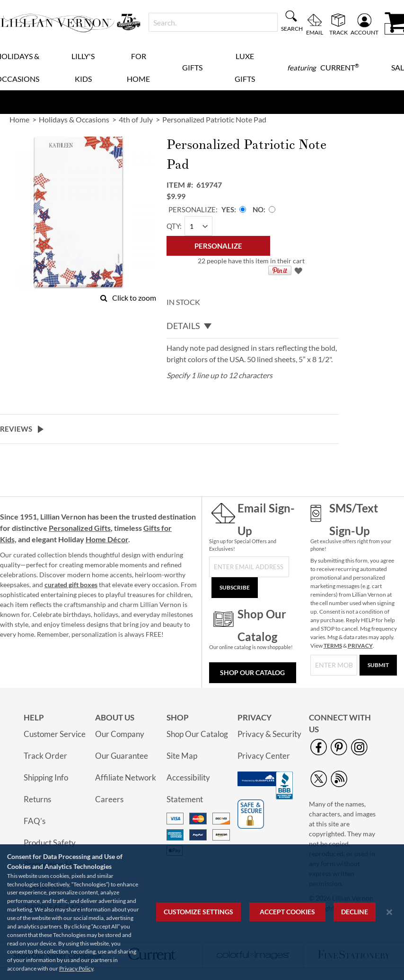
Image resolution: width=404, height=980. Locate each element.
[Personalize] (219, 246)
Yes (228, 209)
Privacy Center (264, 756)
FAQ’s (35, 821)
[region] (202, 912)
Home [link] (19, 119)
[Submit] (378, 665)
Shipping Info (46, 777)
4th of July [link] (136, 119)
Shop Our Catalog (252, 672)
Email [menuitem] (315, 32)
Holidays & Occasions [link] (74, 119)
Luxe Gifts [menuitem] (245, 67)
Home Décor (107, 539)
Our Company (120, 734)
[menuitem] (323, 68)
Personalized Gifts (80, 528)
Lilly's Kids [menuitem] (83, 67)
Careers (109, 799)
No (258, 209)
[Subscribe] (235, 588)
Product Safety (50, 843)
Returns (37, 799)
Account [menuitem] (364, 32)
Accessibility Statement (188, 788)
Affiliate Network (126, 777)
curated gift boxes (71, 585)
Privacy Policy (76, 968)
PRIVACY (360, 646)
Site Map (182, 756)
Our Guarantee (122, 756)
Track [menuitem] (338, 32)
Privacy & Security (269, 734)
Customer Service (55, 734)
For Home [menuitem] (138, 67)
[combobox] (213, 22)
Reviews (16, 429)
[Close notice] (389, 912)
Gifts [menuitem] (192, 67)
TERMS (333, 646)
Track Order (45, 756)
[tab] (253, 326)
